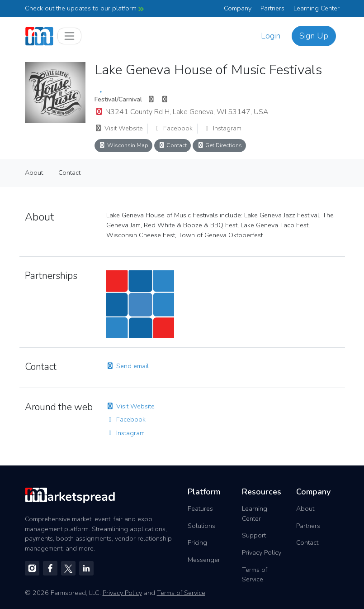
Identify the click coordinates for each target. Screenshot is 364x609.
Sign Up (314, 36)
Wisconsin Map (123, 145)
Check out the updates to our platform (84, 8)
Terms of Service (255, 575)
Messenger (204, 560)
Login (271, 36)
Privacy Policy (262, 552)
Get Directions (219, 145)
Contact (173, 145)
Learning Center (317, 8)
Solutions (201, 526)
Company (238, 8)
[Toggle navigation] (69, 36)
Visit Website (119, 128)
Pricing (197, 542)
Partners (272, 8)
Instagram (222, 128)
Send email (128, 366)
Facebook (173, 128)
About (34, 173)
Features (200, 508)
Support (254, 535)
